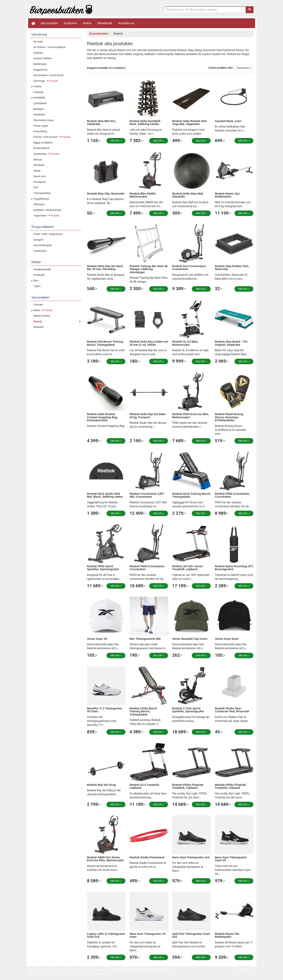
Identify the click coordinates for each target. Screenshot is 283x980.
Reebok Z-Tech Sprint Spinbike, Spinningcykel (188, 710)
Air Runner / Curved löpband (49, 47)
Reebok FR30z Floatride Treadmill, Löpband (230, 786)
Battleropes (40, 64)
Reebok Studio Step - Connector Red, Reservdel (232, 710)
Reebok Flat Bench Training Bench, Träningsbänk (105, 343)
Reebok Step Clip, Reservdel (106, 194)
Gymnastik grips (43, 245)
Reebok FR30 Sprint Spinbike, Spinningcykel (103, 568)
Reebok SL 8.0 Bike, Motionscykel (185, 343)
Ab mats (38, 42)
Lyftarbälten (40, 103)
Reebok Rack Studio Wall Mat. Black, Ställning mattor (105, 495)
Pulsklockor (40, 251)
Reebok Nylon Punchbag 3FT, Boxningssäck (234, 568)
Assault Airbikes (43, 58)
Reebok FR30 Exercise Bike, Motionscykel (191, 416)
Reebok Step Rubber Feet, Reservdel (232, 268)
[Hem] (33, 23)
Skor (36, 281)
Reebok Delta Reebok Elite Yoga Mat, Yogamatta (190, 123)
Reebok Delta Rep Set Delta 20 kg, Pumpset (147, 416)
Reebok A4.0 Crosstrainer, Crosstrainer (189, 268)
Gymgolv (38, 240)
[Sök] (250, 10)
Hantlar (38, 86)
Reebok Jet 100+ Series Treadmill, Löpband (187, 568)
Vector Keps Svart (227, 639)
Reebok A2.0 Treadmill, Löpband (145, 786)
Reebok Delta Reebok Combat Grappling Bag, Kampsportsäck (102, 417)
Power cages (41, 126)
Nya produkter (50, 23)
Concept (38, 305)
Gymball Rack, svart (228, 121)
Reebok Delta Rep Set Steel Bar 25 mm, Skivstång (105, 268)
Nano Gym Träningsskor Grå (191, 857)
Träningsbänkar (42, 193)
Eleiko (43, 310)
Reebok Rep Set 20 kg (101, 785)
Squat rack (39, 176)
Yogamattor (46, 216)
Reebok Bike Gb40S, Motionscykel (143, 195)
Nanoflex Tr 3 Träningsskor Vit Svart (105, 710)
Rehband (38, 327)
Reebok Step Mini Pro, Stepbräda (102, 123)
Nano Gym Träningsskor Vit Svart (147, 935)
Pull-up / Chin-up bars (52, 137)
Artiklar (87, 23)
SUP (36, 187)
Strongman (40, 182)
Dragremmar (41, 70)
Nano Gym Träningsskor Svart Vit (231, 859)
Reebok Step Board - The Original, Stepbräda (231, 343)
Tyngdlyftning (41, 199)
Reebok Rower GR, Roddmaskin (227, 935)
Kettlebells (39, 98)
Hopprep (38, 92)
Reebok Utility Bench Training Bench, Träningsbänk (143, 711)
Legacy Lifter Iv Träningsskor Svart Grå (106, 935)
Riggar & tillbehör (43, 143)
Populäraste (244, 68)
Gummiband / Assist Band (48, 75)
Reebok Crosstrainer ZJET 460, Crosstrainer (147, 495)
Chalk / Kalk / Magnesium (48, 234)
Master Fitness (42, 316)
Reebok (38, 321)
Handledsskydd (42, 269)
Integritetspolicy (245, 970)
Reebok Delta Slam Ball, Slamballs (188, 195)
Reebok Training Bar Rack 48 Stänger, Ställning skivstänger (148, 269)
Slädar (37, 171)
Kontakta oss (126, 23)
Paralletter (39, 114)
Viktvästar (39, 204)
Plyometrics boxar (44, 120)
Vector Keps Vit (97, 639)
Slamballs (39, 165)
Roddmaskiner (42, 148)
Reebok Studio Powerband (147, 857)
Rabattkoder (105, 23)
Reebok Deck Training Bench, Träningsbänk (192, 495)
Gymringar (46, 81)
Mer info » (116, 141)
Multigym (39, 109)
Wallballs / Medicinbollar (47, 210)
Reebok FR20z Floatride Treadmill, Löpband (188, 786)
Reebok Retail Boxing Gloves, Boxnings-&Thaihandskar (229, 417)
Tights (37, 286)
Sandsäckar (46, 154)
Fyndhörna (70, 23)
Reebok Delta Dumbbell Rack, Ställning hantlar (145, 123)
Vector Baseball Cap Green (190, 639)
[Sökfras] (205, 10)
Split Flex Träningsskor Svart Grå (191, 935)
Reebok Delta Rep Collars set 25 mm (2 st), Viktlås (149, 343)
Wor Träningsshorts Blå (145, 639)
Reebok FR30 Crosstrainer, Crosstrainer (147, 568)
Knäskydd (39, 275)
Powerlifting (40, 131)
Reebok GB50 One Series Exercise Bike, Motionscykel (106, 859)
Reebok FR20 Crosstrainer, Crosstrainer (232, 495)
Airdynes (38, 53)
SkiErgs (38, 160)
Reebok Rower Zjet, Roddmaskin (228, 195)
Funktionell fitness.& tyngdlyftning (61, 9)
